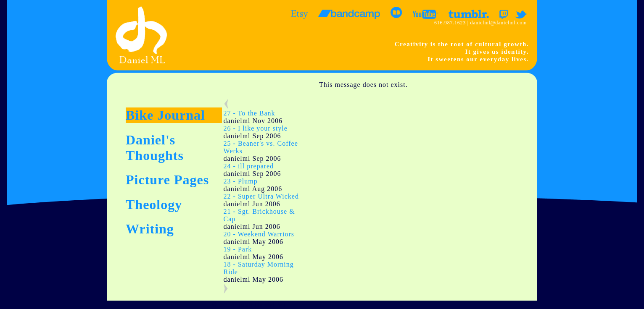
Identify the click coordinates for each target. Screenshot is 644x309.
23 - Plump (241, 181)
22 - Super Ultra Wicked (261, 196)
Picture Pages (167, 180)
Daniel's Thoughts (155, 148)
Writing (150, 229)
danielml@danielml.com (499, 23)
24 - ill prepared (249, 166)
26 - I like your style (256, 128)
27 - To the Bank (249, 113)
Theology (154, 204)
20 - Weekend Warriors (259, 234)
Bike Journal (165, 115)
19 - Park (238, 249)
